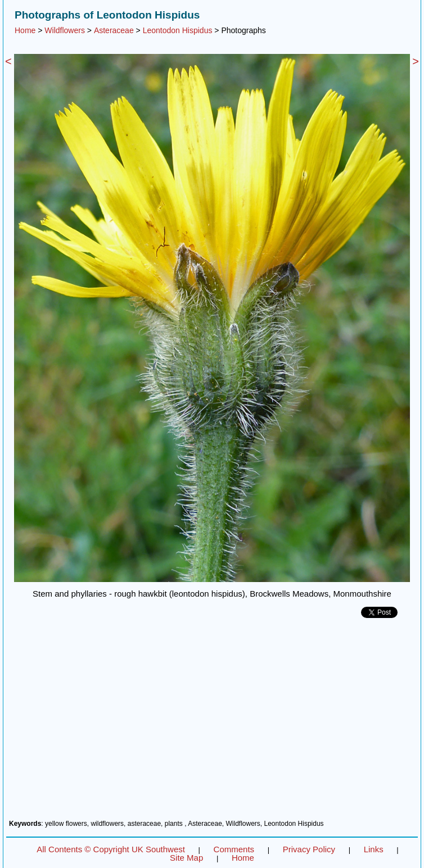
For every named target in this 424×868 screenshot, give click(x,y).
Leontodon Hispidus (178, 30)
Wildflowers (65, 30)
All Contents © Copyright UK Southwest (111, 849)
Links (374, 849)
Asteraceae (114, 30)
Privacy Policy (309, 849)
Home (25, 30)
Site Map (186, 858)
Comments (234, 849)
